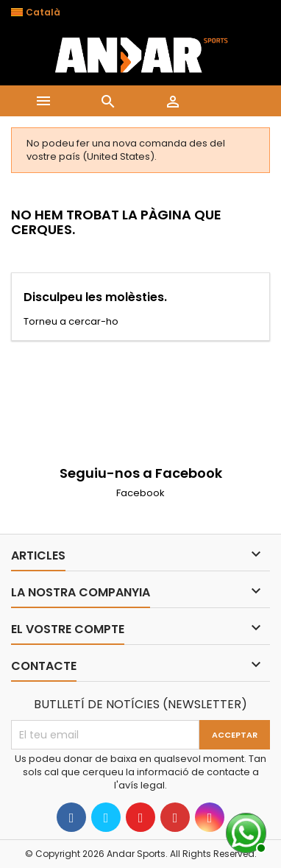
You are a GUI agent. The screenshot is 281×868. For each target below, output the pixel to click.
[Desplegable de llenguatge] (43, 13)
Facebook (140, 493)
